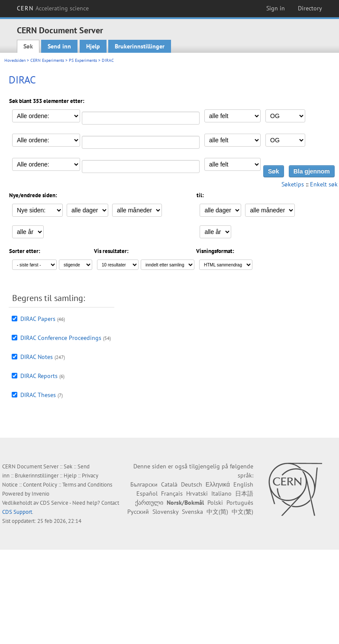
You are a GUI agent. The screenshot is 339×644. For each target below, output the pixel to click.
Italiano (221, 493)
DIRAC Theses (38, 395)
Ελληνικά (218, 484)
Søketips (293, 184)
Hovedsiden (15, 60)
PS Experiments (83, 60)
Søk (28, 46)
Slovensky (165, 512)
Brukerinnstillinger (140, 46)
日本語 (244, 493)
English (243, 484)
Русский (138, 512)
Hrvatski (197, 493)
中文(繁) (242, 512)
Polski (215, 503)
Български (144, 484)
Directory (310, 8)
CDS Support (17, 512)
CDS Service (54, 503)
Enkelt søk (324, 184)
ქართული (149, 503)
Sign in (276, 8)
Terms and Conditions (87, 485)
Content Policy (40, 485)
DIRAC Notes (37, 357)
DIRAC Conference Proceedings (61, 338)
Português (240, 503)
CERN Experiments (47, 60)
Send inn (59, 46)
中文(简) (217, 512)
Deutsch (192, 484)
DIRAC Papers (38, 319)
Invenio (40, 494)
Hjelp (93, 46)
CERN (53, 8)
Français (172, 493)
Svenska (192, 512)
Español (147, 493)
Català (169, 484)
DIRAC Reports (39, 376)
